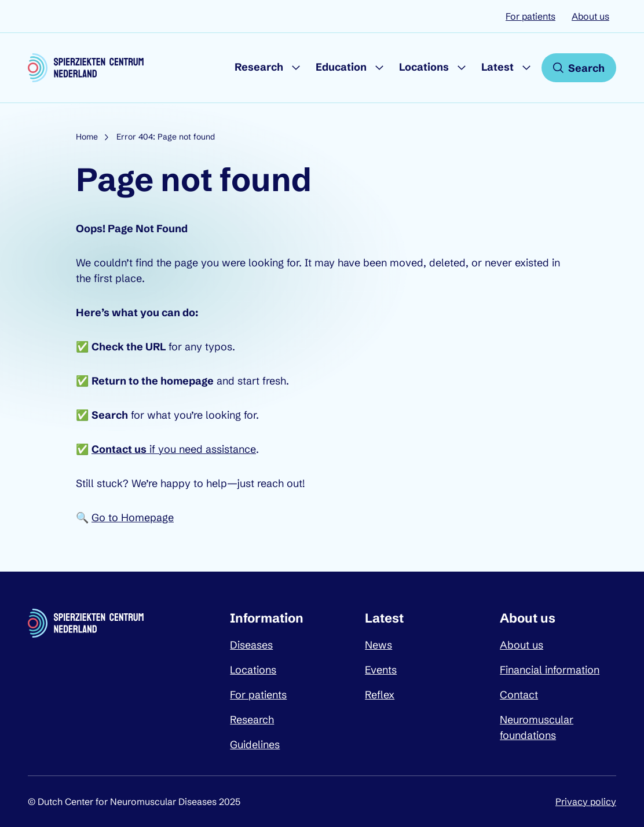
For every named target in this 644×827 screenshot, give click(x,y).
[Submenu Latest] (526, 68)
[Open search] (579, 68)
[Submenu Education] (379, 68)
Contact (519, 695)
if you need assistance (174, 449)
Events (381, 670)
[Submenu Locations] (462, 68)
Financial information (550, 670)
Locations (424, 67)
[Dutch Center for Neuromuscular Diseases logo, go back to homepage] (86, 68)
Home (87, 137)
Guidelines (255, 744)
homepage (187, 381)
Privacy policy (586, 802)
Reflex (380, 695)
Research (259, 67)
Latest (497, 67)
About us (590, 16)
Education (341, 67)
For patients (530, 16)
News (378, 645)
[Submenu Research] (296, 68)
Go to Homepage (133, 517)
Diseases (251, 645)
